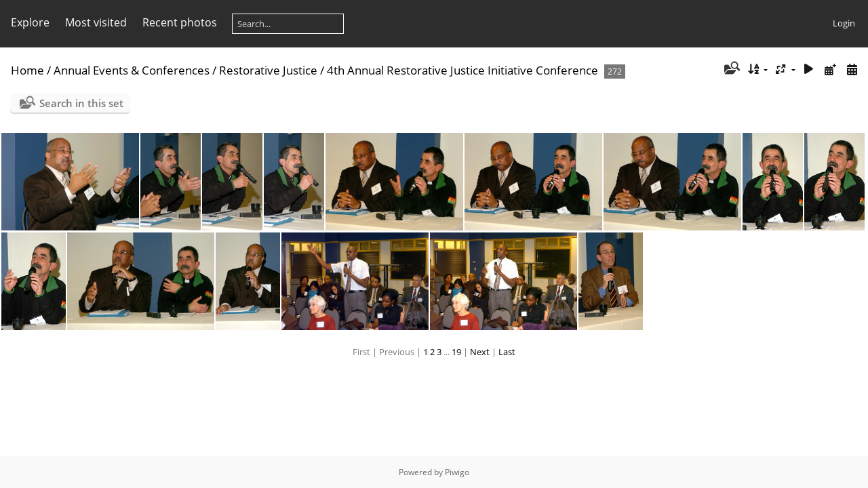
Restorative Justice (268, 70)
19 (456, 352)
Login (844, 23)
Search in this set (81, 103)
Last (507, 352)
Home (27, 70)
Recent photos (180, 22)
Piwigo (457, 472)
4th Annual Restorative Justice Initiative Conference (462, 70)
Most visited (96, 22)
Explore (30, 22)
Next (480, 352)
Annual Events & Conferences (132, 70)
